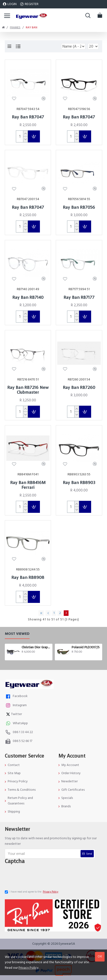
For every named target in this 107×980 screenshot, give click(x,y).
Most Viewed (17, 634)
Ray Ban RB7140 (28, 298)
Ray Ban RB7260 (79, 388)
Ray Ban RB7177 (79, 298)
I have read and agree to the (32, 892)
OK (100, 956)
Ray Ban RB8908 (28, 578)
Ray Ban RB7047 (28, 117)
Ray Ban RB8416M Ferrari (28, 485)
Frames (15, 28)
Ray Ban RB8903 (79, 483)
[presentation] (42, 876)
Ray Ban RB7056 (79, 208)
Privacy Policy (28, 968)
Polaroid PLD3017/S (86, 647)
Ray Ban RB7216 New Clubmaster (28, 390)
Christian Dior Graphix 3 (36, 647)
